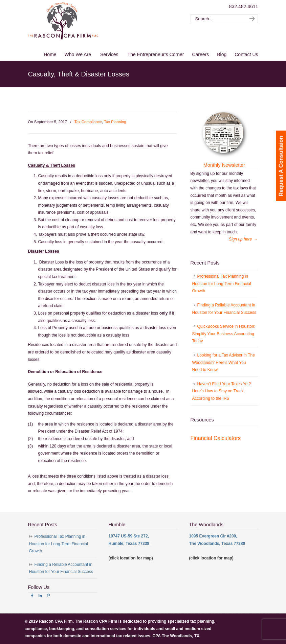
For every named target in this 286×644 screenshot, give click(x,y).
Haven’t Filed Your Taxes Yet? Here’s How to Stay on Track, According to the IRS (222, 391)
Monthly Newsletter (224, 165)
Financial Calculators (216, 438)
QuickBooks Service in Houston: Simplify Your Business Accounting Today (224, 334)
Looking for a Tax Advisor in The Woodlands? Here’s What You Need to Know (224, 362)
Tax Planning (115, 122)
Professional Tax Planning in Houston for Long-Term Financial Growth (222, 284)
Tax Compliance (88, 122)
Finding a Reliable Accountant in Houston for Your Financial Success (224, 309)
